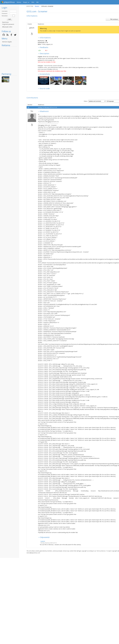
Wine (33, 2)
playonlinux (8, 2)
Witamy (19, 2)
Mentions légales (7, 42)
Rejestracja (5, 22)
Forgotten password (8, 24)
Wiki (37, 2)
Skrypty (25, 2)
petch (32, 28)
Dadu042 (43, 541)
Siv (28, 107)
